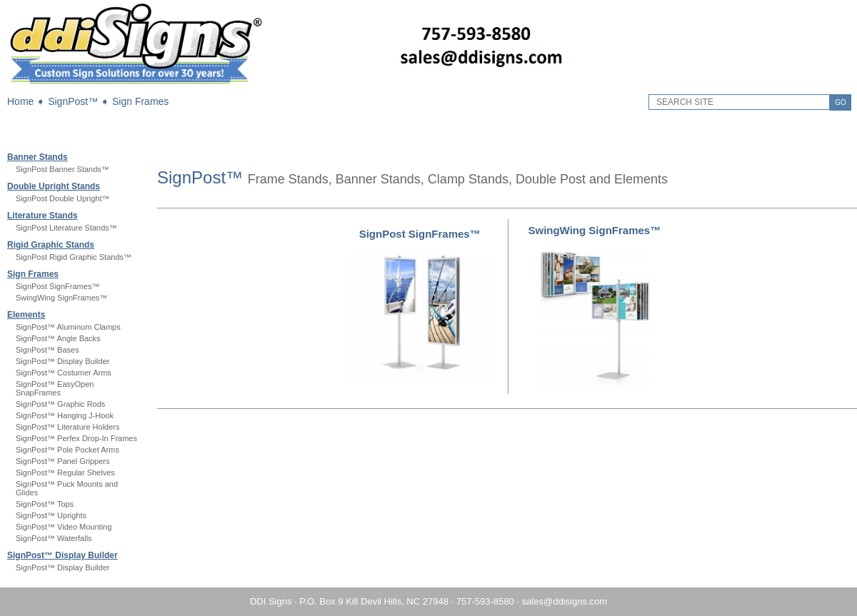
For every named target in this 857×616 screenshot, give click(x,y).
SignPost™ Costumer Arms (64, 373)
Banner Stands (37, 157)
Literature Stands (42, 216)
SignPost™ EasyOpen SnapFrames (55, 388)
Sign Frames (140, 101)
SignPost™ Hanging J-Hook (65, 415)
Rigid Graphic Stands (51, 245)
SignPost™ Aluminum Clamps (68, 327)
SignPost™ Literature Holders (68, 427)
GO (841, 102)
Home (20, 101)
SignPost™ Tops (45, 504)
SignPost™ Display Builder (62, 361)
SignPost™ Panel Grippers (62, 461)
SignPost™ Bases (47, 350)
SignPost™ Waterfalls (54, 538)
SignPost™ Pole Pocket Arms (67, 450)
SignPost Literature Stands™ (66, 228)
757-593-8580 (485, 601)
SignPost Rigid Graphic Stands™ (74, 257)
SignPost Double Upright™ (62, 198)
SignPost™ (73, 101)
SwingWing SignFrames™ (61, 298)
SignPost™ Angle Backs (58, 338)
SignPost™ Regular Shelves (65, 473)
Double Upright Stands (54, 186)
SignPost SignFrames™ (57, 286)
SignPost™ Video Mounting (64, 527)
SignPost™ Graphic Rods (60, 404)
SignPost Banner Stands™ (62, 169)
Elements (26, 315)
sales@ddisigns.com (565, 601)
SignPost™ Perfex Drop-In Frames (76, 438)
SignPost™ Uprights (51, 515)
